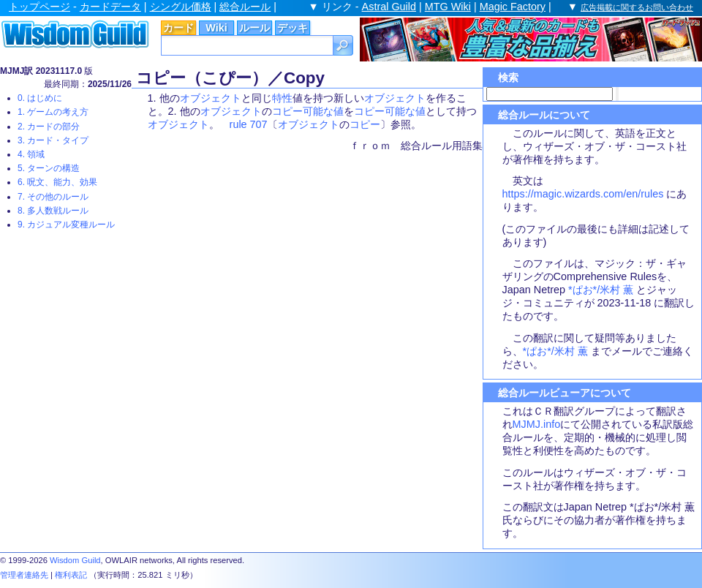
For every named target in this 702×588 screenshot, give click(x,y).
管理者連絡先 (24, 575)
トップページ (39, 7)
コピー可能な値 (308, 111)
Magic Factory (513, 7)
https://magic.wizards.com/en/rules (583, 194)
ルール (254, 28)
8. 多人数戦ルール (53, 211)
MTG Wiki (448, 7)
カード (178, 28)
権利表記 (71, 575)
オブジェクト (211, 98)
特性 (282, 98)
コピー (365, 124)
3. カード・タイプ (53, 140)
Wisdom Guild (75, 560)
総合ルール (245, 7)
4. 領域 (31, 154)
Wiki (216, 28)
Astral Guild (389, 7)
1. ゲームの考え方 (53, 112)
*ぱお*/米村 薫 (601, 290)
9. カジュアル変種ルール (66, 225)
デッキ (292, 28)
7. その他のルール (53, 197)
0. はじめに (40, 98)
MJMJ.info (537, 424)
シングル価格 (181, 7)
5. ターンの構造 (49, 168)
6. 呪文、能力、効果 (57, 182)
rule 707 (249, 124)
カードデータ (110, 7)
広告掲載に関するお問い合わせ (637, 7)
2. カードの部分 (49, 127)
